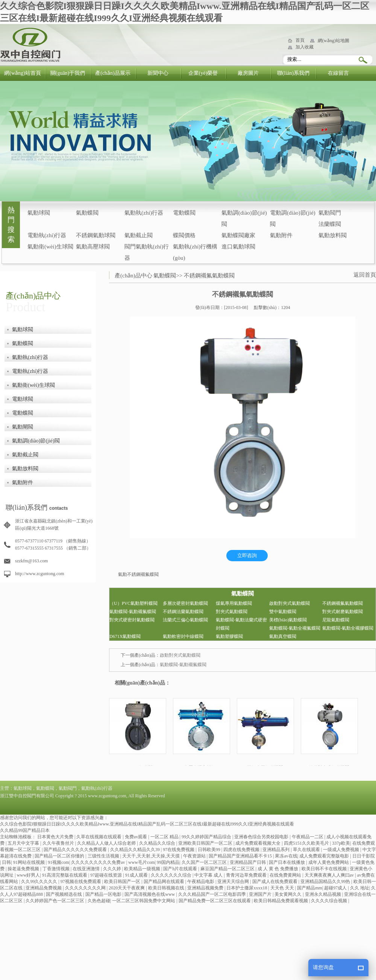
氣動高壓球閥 (93, 247)
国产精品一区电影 (104, 894)
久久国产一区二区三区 (205, 862)
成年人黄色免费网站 (329, 862)
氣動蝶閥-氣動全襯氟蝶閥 (295, 628)
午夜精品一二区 (308, 837)
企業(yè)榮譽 (203, 73)
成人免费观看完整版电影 (325, 856)
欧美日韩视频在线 (167, 888)
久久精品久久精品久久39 (136, 850)
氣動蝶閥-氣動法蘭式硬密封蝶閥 (241, 624)
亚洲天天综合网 (234, 882)
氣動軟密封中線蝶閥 (183, 636)
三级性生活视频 (104, 856)
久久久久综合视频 (330, 901)
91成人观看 (137, 875)
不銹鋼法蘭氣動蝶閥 (183, 612)
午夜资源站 (195, 856)
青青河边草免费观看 (247, 875)
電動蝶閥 (184, 213)
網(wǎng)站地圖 (334, 41)
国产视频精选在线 (64, 894)
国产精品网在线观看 (164, 882)
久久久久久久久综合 (172, 875)
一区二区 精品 (165, 837)
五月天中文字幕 (24, 843)
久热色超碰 (99, 901)
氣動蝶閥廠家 (238, 235)
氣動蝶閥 (87, 213)
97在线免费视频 (179, 850)
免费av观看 (136, 837)
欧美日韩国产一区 (123, 882)
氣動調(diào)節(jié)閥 (36, 441)
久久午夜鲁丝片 (59, 843)
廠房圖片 (248, 73)
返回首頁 (365, 275)
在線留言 (338, 73)
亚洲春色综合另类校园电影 (262, 837)
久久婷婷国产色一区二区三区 (55, 901)
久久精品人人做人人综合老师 (107, 843)
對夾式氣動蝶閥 (232, 612)
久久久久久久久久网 (86, 888)
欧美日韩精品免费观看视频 (281, 901)
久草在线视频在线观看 (99, 837)
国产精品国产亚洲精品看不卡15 (241, 856)
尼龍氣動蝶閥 (336, 620)
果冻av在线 (286, 856)
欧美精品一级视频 (143, 869)
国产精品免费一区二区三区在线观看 (215, 901)
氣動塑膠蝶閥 (229, 636)
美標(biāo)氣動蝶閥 (288, 620)
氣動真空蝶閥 (283, 636)
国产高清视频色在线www (150, 894)
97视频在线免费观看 (81, 882)
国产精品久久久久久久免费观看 (76, 850)
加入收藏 (305, 47)
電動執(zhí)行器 (47, 235)
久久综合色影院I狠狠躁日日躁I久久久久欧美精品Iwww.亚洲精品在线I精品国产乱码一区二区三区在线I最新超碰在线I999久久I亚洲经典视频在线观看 (147, 824)
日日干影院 (364, 856)
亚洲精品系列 (277, 850)
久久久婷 (113, 869)
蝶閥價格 (184, 235)
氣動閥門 (330, 213)
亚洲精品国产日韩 (248, 862)
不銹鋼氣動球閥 (96, 235)
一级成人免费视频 (342, 850)
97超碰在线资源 (107, 875)
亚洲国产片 (261, 894)
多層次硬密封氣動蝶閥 (185, 603)
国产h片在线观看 (181, 869)
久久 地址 (360, 888)
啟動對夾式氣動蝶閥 (290, 603)
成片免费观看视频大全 (258, 843)
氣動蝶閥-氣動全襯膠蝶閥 (348, 628)
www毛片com (142, 862)
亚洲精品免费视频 (44, 888)
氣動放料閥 (333, 235)
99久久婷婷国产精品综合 (207, 837)
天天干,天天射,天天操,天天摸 (152, 856)
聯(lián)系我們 (293, 73)
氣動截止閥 (139, 235)
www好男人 (28, 875)
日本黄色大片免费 (56, 837)
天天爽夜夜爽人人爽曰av (330, 875)
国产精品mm (310, 888)
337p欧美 (341, 843)
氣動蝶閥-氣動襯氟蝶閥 (133, 612)
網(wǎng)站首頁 (22, 73)
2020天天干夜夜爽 (127, 888)
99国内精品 (168, 862)
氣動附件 (281, 235)
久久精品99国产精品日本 (25, 830)
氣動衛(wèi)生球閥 (50, 247)
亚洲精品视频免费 (206, 888)
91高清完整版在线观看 (65, 875)
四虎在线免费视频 (242, 850)
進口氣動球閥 (238, 247)
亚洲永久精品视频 (324, 894)
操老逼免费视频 (24, 869)
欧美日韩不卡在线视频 (325, 869)
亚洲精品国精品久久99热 (326, 882)
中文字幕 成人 (209, 875)
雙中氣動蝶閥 (283, 612)
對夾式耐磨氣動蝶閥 (343, 612)
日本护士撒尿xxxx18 (247, 888)
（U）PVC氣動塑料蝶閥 (133, 603)
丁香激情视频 (57, 869)
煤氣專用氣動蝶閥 (234, 603)
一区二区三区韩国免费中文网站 (144, 901)
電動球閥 (23, 399)
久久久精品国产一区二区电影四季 (213, 894)
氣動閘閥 (23, 427)
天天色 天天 (283, 888)
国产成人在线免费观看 (275, 882)
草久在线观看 (307, 850)
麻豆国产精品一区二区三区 (228, 869)
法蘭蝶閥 (330, 224)
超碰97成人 (336, 888)
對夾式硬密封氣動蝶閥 (132, 620)
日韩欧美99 (210, 850)
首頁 (300, 40)
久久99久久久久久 (40, 882)
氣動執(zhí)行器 (144, 213)
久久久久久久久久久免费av (99, 862)
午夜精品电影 (201, 882)
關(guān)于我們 (68, 73)
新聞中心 (158, 73)
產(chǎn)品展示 (113, 73)
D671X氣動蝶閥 (125, 636)
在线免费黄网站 (286, 875)
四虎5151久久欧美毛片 (307, 843)
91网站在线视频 (30, 862)
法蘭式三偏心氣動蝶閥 (185, 620)
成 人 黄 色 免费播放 (278, 869)
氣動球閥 (39, 213)
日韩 (6, 862)
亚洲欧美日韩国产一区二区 (206, 843)
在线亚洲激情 (87, 869)
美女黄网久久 (289, 894)
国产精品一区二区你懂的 (60, 856)
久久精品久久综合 (158, 843)
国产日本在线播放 (287, 862)
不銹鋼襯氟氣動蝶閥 (209, 276)
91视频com (58, 862)
